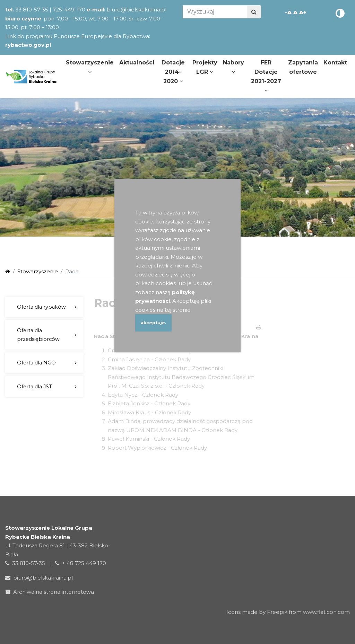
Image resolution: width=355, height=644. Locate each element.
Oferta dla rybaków (41, 307)
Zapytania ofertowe (303, 67)
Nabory (233, 67)
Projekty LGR (205, 67)
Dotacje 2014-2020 (173, 72)
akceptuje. (153, 323)
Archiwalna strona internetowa (51, 592)
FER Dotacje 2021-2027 (266, 76)
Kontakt (335, 63)
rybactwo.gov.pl (28, 45)
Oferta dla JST (34, 387)
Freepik (277, 612)
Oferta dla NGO (36, 363)
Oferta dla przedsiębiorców (38, 335)
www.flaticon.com (326, 612)
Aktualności (137, 63)
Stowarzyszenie (90, 67)
